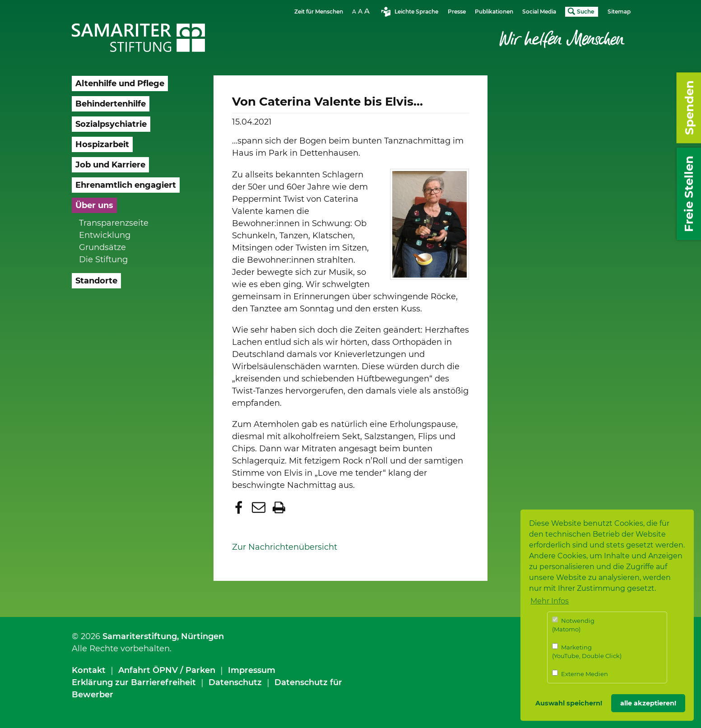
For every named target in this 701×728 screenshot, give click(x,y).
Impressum (252, 670)
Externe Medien (580, 674)
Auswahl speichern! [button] (569, 703)
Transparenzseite (114, 223)
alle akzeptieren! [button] (648, 703)
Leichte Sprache (416, 12)
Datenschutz (235, 682)
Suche (585, 12)
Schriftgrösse (362, 11)
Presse (457, 12)
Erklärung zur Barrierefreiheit (134, 682)
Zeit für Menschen (319, 12)
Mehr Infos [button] (550, 601)
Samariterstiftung (140, 636)
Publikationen (494, 12)
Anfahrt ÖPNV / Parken (167, 670)
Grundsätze (102, 247)
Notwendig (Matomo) (573, 625)
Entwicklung (105, 235)
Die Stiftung (103, 260)
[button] (240, 507)
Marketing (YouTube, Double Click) (587, 651)
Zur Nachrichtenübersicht (285, 547)
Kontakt (89, 670)
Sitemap (619, 12)
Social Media (539, 12)
